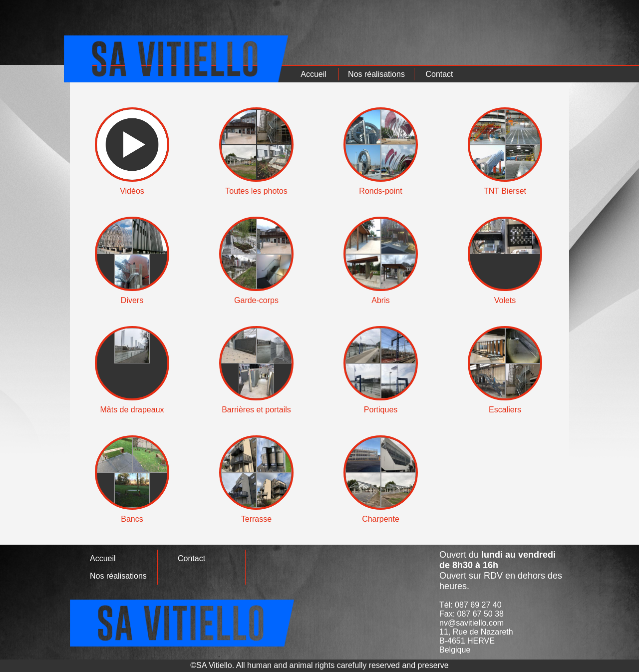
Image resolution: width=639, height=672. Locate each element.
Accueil (314, 74)
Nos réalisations (376, 74)
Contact (439, 74)
